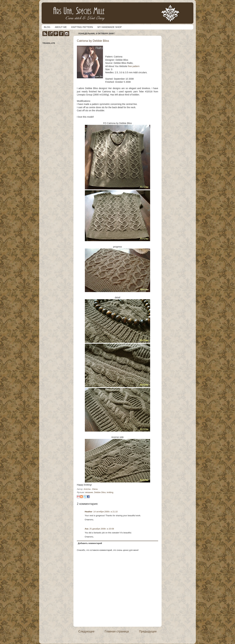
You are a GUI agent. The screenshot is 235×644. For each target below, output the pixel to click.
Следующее (86, 631)
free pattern (134, 66)
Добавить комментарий (90, 543)
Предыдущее (148, 631)
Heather (89, 512)
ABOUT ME (61, 27)
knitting (110, 492)
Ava (87, 529)
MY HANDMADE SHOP (110, 27)
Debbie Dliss (100, 492)
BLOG (47, 27)
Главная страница (117, 631)
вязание (89, 492)
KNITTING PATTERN (82, 27)
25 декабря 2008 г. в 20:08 (102, 529)
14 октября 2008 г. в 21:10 (106, 512)
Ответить (89, 520)
